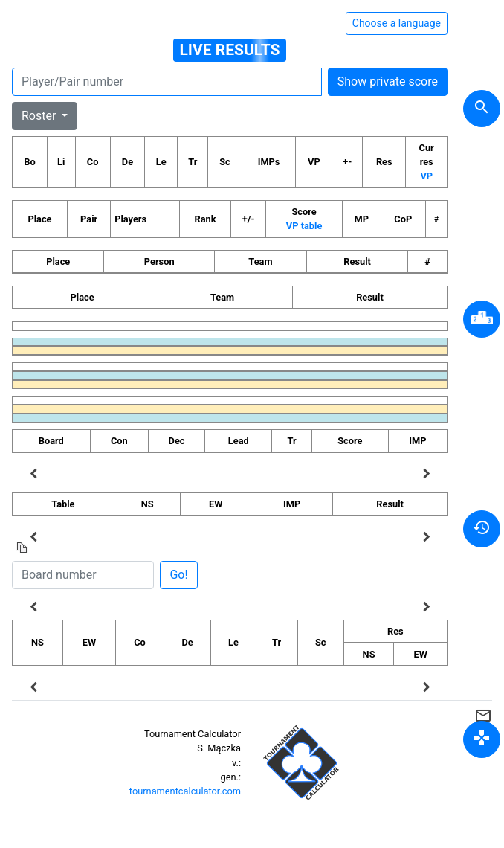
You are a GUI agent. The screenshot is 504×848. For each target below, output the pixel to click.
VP (426, 176)
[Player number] (167, 82)
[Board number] (83, 575)
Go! (178, 575)
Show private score (388, 81)
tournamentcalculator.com (185, 791)
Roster (40, 116)
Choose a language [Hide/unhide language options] (397, 23)
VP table (304, 226)
